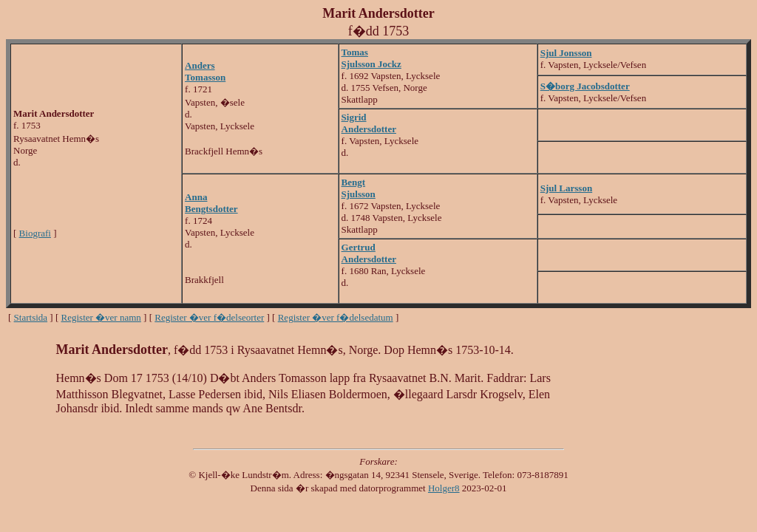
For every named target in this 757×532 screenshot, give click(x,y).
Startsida (31, 317)
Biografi (35, 233)
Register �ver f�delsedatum (336, 317)
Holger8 (444, 488)
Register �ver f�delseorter (209, 317)
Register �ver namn (101, 317)
